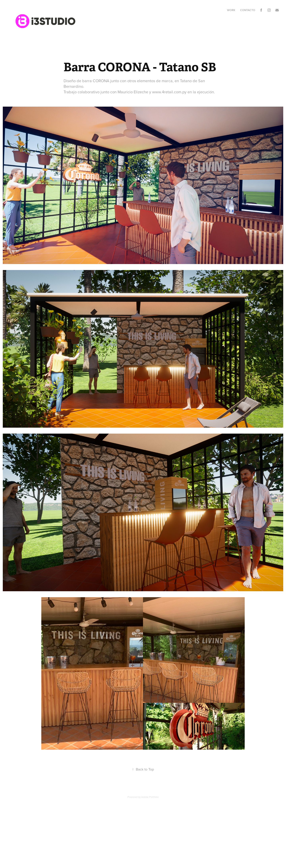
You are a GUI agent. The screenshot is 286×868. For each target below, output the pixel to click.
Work (231, 10)
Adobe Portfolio (150, 797)
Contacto (248, 10)
